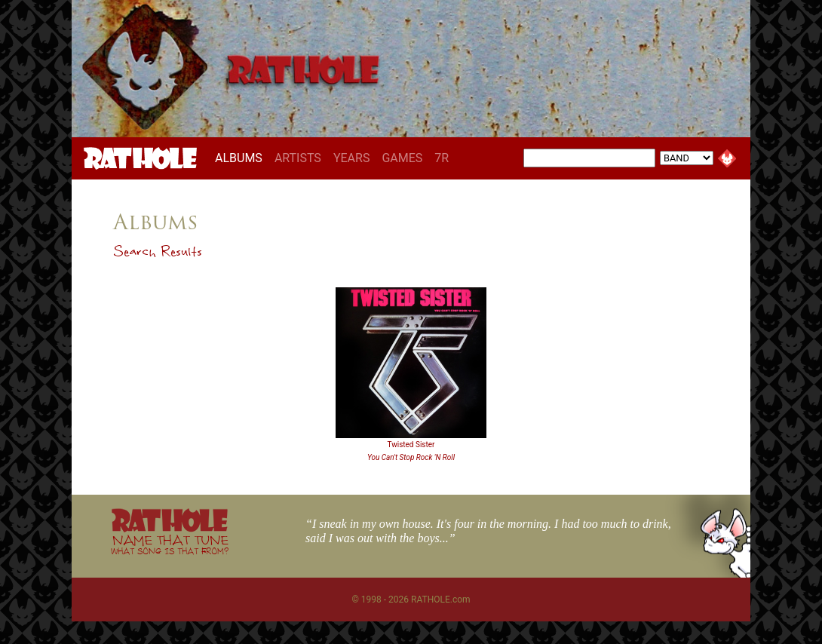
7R (442, 158)
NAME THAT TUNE (170, 544)
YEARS (352, 158)
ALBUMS (242, 158)
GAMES (402, 158)
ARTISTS (298, 158)
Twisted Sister (411, 445)
